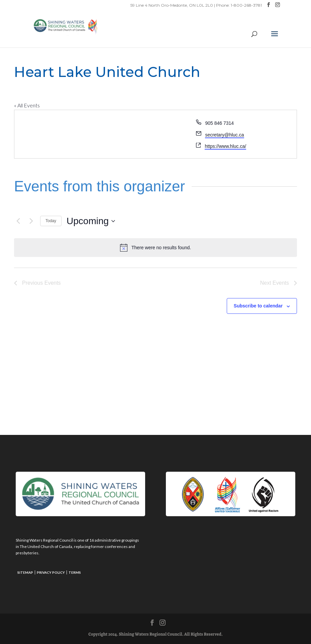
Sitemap (25, 572)
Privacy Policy (51, 572)
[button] (275, 38)
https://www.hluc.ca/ (225, 146)
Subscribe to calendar (258, 306)
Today (51, 221)
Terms (75, 572)
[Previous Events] (18, 221)
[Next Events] (31, 221)
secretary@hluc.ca (224, 135)
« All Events (27, 105)
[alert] (155, 248)
